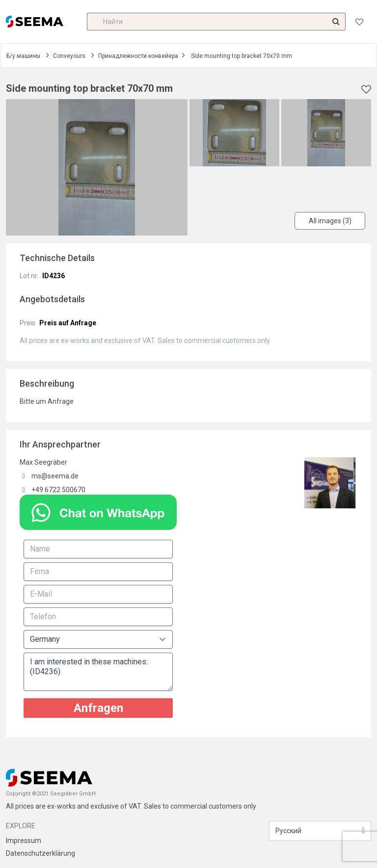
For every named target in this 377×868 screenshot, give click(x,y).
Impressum (24, 841)
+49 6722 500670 (58, 490)
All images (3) (330, 221)
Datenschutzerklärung (40, 853)
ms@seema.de (55, 476)
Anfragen (98, 708)
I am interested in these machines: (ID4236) (98, 672)
